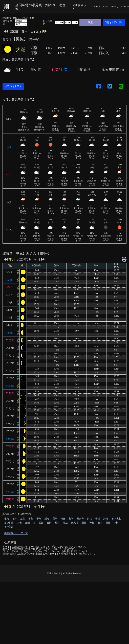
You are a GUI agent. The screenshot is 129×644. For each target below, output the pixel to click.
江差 (65, 585)
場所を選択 (7, 23)
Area (105, 7)
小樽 (116, 585)
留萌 (31, 581)
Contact (125, 7)
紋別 (23, 581)
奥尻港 (75, 585)
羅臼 (55, 581)
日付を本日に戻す (114, 22)
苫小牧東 (116, 581)
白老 (19, 585)
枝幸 (15, 581)
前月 (10, 321)
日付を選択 (48, 23)
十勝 (98, 581)
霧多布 (80, 581)
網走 (47, 581)
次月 (39, 321)
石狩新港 (9, 589)
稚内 (7, 581)
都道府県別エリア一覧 (16, 595)
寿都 (92, 585)
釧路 (90, 581)
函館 (41, 585)
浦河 (106, 581)
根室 (63, 581)
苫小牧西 (9, 585)
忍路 (108, 585)
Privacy (114, 7)
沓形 (39, 581)
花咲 (71, 581)
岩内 (100, 585)
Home (97, 7)
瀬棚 (84, 585)
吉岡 (49, 585)
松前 (57, 585)
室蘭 (27, 585)
